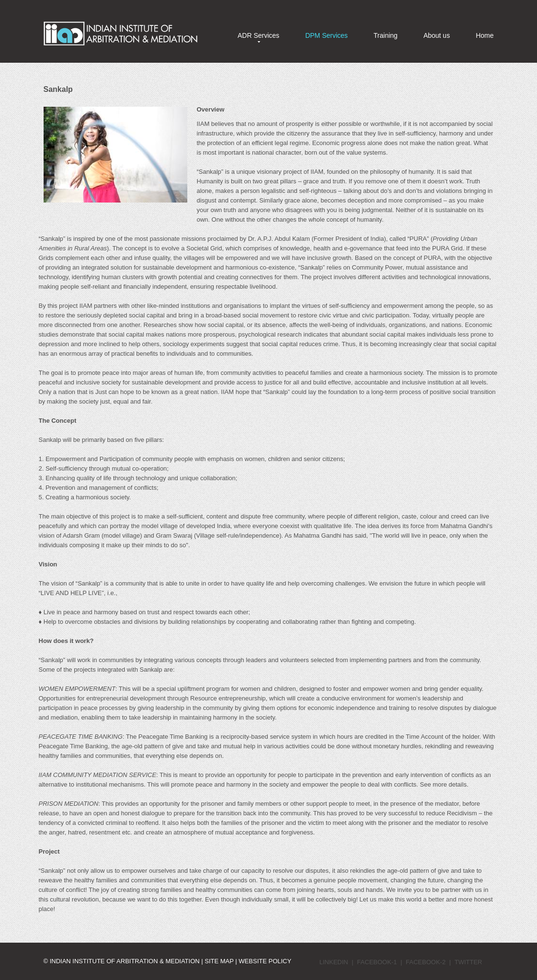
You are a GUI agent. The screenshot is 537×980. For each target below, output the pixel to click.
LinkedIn (334, 962)
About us (437, 35)
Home (485, 35)
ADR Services (258, 35)
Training (386, 35)
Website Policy (265, 961)
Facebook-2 (426, 962)
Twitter (468, 962)
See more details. (444, 784)
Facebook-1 (377, 962)
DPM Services (326, 35)
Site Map (220, 961)
